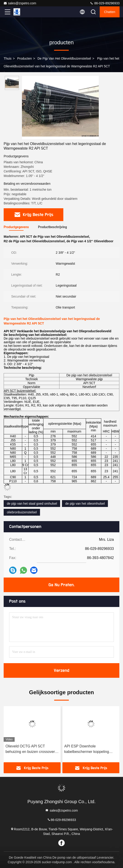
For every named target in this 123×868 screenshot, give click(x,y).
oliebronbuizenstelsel (22, 512)
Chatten (110, 12)
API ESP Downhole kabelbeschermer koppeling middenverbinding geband (87, 749)
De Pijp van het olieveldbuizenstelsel (64, 58)
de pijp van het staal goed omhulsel (32, 504)
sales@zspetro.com (20, 3)
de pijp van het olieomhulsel (85, 504)
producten (24, 58)
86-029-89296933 (105, 3)
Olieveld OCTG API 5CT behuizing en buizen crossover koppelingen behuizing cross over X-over (30, 749)
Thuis (8, 58)
